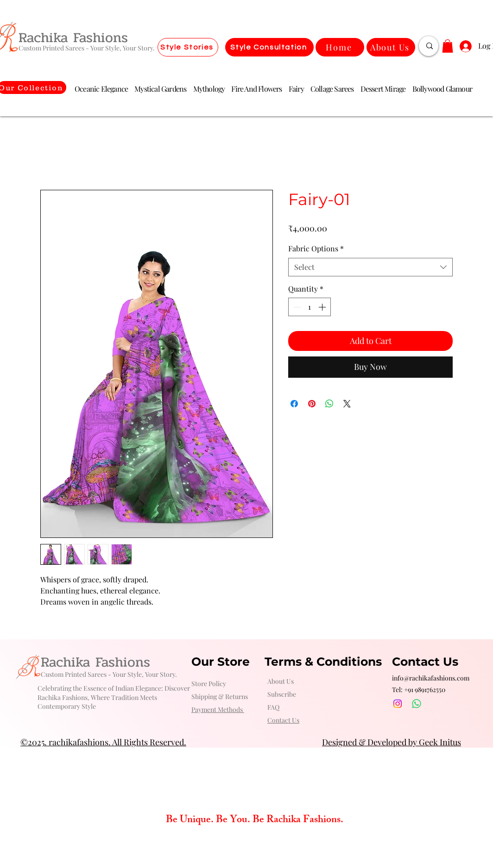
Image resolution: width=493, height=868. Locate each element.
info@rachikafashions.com (431, 678)
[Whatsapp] (417, 704)
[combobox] (370, 267)
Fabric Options (316, 248)
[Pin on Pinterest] (312, 404)
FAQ (273, 707)
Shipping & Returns (220, 696)
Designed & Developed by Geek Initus (392, 742)
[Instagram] (398, 704)
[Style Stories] (188, 47)
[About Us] (391, 47)
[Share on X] (347, 404)
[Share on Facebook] (294, 404)
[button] (448, 46)
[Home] (340, 47)
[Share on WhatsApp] (329, 404)
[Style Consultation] (269, 47)
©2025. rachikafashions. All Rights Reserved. (103, 742)
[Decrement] (296, 307)
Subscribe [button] (282, 694)
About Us (281, 681)
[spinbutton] (310, 307)
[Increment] (323, 307)
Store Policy (209, 684)
